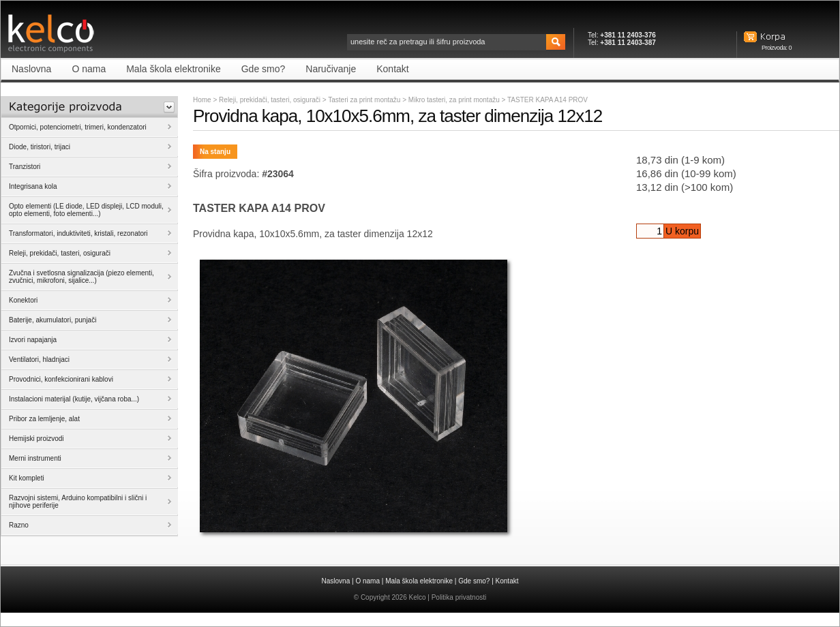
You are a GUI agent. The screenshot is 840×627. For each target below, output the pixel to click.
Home (202, 100)
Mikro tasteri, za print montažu (455, 100)
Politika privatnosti (459, 597)
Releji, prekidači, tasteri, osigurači (270, 100)
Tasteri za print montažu (365, 100)
